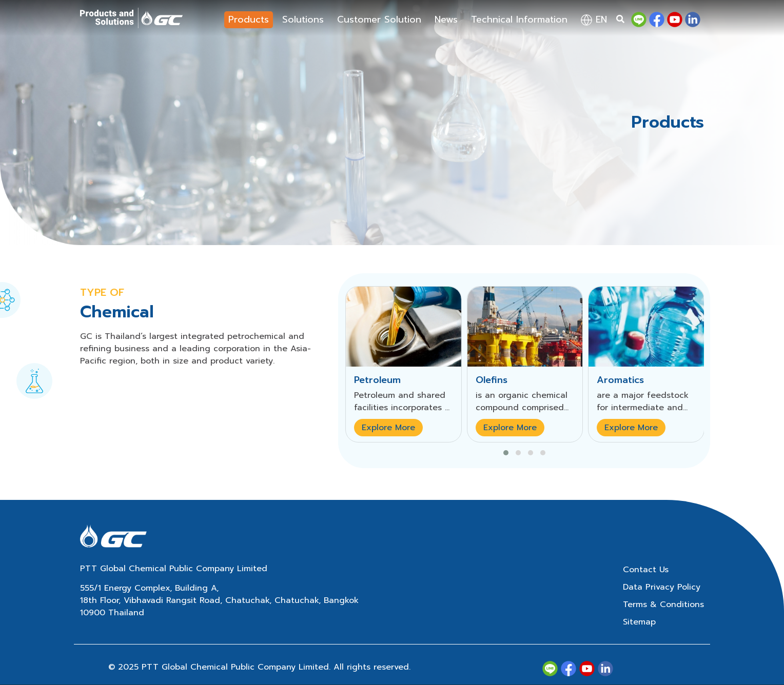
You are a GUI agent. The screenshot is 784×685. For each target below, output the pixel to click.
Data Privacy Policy (662, 587)
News (446, 19)
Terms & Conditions (663, 605)
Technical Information (519, 19)
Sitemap (639, 622)
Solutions (303, 19)
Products (249, 19)
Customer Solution (379, 19)
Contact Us (646, 570)
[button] (506, 453)
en (594, 19)
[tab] (34, 374)
